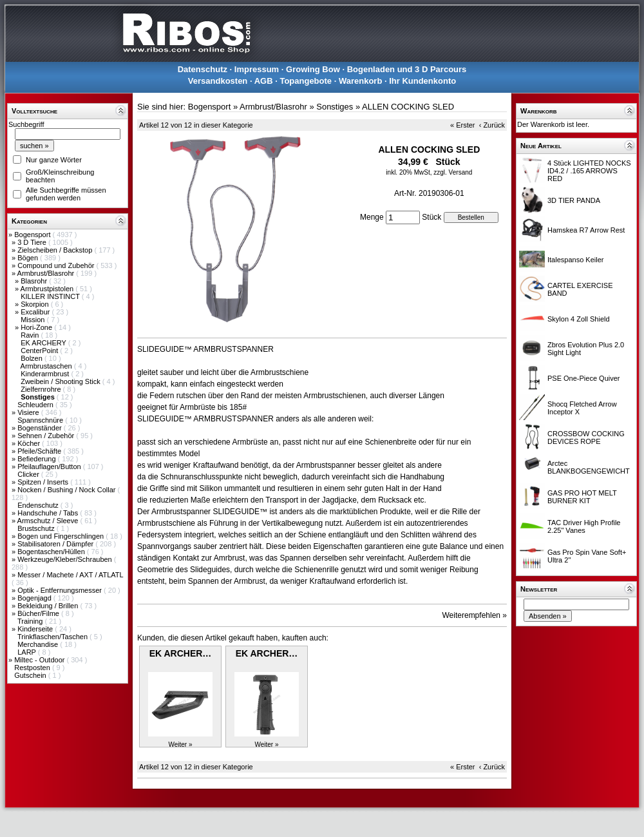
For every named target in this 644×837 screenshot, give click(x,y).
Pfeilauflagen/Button (50, 467)
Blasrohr (35, 281)
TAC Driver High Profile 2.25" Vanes (584, 526)
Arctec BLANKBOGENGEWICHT (589, 467)
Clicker (29, 474)
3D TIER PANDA (574, 200)
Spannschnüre (41, 420)
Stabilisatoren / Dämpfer (56, 544)
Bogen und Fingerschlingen (62, 536)
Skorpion (35, 304)
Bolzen (33, 358)
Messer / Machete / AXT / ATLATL (70, 575)
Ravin (31, 335)
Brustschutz (37, 528)
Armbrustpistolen (48, 289)
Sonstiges (335, 107)
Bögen (29, 258)
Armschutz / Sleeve (49, 521)
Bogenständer (41, 428)
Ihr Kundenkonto (422, 81)
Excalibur (36, 312)
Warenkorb (360, 81)
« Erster (463, 125)
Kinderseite (36, 629)
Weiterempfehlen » (475, 615)
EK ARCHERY (44, 343)
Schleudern (36, 405)
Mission (33, 320)
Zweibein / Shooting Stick (62, 381)
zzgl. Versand (453, 172)
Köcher (30, 443)
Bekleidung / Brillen (49, 606)
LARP (28, 652)
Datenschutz (203, 69)
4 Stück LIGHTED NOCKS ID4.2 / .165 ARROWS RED (589, 171)
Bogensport (33, 235)
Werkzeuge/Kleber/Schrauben (66, 559)
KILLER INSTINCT (51, 296)
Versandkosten (218, 81)
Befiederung (37, 459)
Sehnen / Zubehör (47, 436)
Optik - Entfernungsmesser (61, 590)
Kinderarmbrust (46, 374)
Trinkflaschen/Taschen (53, 637)
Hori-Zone (37, 327)
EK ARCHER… (181, 653)
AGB (264, 81)
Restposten (33, 668)
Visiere (29, 412)
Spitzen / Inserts (44, 482)
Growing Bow (313, 69)
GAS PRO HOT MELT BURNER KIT (582, 497)
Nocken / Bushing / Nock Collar (67, 490)
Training (31, 621)
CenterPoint (40, 351)
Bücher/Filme (39, 613)
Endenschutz (39, 505)
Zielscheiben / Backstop (56, 250)
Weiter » (180, 745)
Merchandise (39, 644)
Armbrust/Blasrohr (47, 273)
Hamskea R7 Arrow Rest (586, 230)
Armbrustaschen (47, 366)
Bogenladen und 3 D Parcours (407, 69)
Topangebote (306, 81)
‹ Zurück (492, 125)
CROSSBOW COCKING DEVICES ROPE (586, 438)
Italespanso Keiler (575, 260)
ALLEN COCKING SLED (408, 107)
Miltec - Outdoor (40, 660)
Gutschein (31, 675)
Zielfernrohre (42, 389)
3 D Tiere (33, 242)
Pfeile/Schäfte (40, 451)
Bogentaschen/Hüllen (52, 552)
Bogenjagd (35, 598)
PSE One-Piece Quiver (584, 378)
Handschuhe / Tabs (49, 513)
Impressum (257, 69)
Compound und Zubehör (57, 265)
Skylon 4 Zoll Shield (579, 319)
